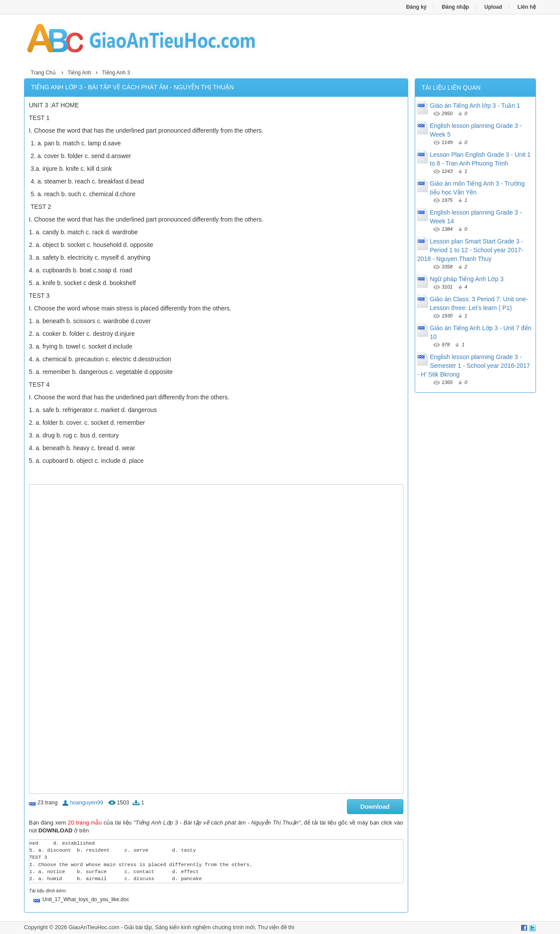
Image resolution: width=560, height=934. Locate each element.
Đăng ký (416, 7)
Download (375, 807)
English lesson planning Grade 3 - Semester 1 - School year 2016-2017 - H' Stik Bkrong (474, 366)
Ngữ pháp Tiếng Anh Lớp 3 (467, 279)
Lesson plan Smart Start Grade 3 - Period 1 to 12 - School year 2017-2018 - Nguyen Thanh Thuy (470, 250)
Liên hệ (527, 7)
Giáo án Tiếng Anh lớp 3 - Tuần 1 (475, 106)
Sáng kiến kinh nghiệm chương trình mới (205, 927)
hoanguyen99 (87, 803)
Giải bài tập (138, 927)
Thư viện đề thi (276, 927)
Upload (493, 7)
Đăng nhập (455, 7)
